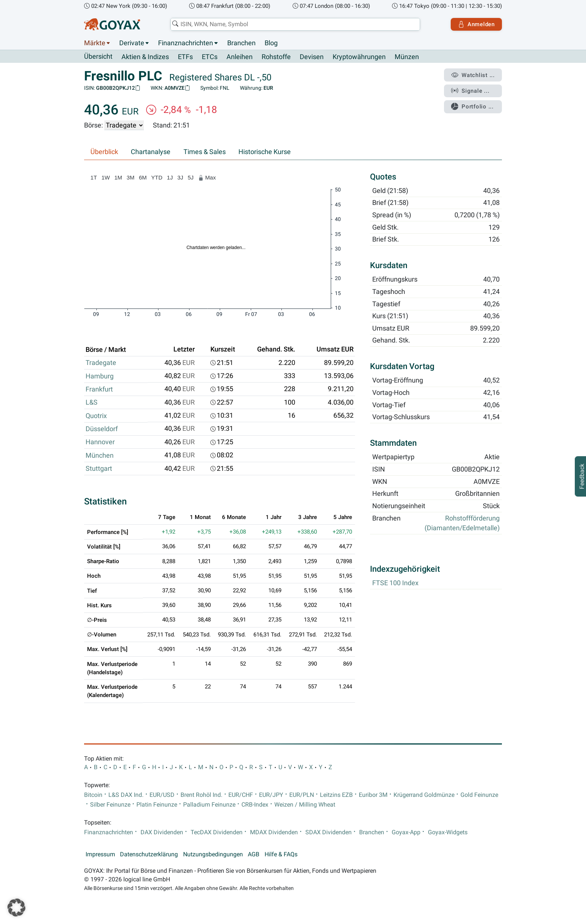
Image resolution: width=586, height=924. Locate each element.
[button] (16, 908)
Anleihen (240, 57)
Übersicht (98, 56)
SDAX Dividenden (329, 832)
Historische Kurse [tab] (265, 152)
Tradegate (101, 363)
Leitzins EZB (336, 795)
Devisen (312, 57)
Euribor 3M (373, 795)
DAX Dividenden (162, 832)
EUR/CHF (241, 795)
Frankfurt (99, 389)
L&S (92, 402)
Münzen (407, 57)
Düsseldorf (102, 429)
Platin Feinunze (157, 805)
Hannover (100, 442)
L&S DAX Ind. (126, 795)
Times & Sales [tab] (205, 152)
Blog (271, 43)
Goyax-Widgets (448, 832)
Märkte (95, 43)
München (100, 455)
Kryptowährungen (359, 57)
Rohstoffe (276, 57)
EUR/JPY (271, 795)
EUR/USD (162, 795)
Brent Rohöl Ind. (201, 795)
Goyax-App (406, 832)
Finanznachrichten (186, 43)
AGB (254, 854)
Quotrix (96, 416)
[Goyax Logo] (112, 24)
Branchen (241, 43)
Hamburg (100, 376)
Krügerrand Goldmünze (424, 795)
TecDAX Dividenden (217, 832)
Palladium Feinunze (209, 805)
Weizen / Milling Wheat (305, 805)
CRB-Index (255, 805)
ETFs (185, 57)
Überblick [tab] (104, 152)
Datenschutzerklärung (149, 854)
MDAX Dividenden (274, 832)
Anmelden (476, 24)
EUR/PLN (302, 795)
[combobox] (295, 24)
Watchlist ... (473, 75)
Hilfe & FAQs (281, 854)
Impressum (100, 854)
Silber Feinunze (110, 805)
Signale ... (470, 91)
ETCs (210, 57)
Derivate (132, 43)
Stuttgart (99, 469)
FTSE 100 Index (395, 583)
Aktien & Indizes (145, 57)
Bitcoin (93, 795)
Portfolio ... (472, 107)
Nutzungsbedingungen (213, 854)
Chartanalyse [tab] (151, 152)
